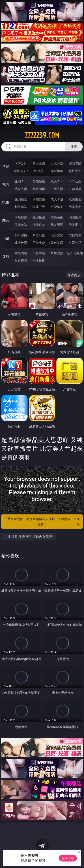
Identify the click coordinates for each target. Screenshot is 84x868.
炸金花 (39, 171)
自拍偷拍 (39, 181)
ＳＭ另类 (75, 189)
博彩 (6, 166)
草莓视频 (57, 253)
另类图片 (75, 225)
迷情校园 (21, 243)
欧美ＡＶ (57, 181)
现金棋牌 (57, 171)
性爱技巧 (75, 243)
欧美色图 (57, 217)
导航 (6, 256)
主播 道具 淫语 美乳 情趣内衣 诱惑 (28, 537)
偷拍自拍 (39, 199)
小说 (6, 238)
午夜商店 (39, 253)
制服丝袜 (21, 207)
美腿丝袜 (21, 225)
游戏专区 (75, 163)
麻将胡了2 (21, 171)
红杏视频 (21, 261)
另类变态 (75, 207)
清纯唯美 (39, 225)
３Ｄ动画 (75, 181)
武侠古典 (75, 235)
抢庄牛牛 (75, 171)
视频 (6, 184)
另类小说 (39, 243)
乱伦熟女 (57, 207)
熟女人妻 (21, 189)
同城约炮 (21, 253)
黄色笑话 (57, 243)
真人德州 (39, 163)
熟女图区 (57, 225)
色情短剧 (39, 261)
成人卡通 (57, 199)
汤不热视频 (75, 253)
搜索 (74, 147)
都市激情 (21, 235)
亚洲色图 (39, 217)
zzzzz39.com (42, 135)
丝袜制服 (39, 189)
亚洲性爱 (21, 199)
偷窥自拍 (21, 217)
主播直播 (57, 189)
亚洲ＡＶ (21, 181)
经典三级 (39, 207)
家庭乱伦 (39, 235)
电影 (6, 202)
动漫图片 (75, 217)
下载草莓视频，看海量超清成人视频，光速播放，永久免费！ (43, 522)
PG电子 (21, 163)
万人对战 (57, 163)
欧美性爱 (75, 199)
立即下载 (68, 858)
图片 (6, 220)
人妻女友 (57, 235)
